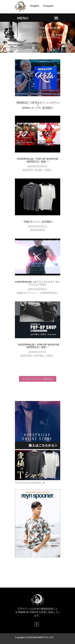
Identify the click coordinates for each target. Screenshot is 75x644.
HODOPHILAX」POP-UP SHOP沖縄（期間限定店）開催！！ (37, 160)
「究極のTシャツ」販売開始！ (38, 222)
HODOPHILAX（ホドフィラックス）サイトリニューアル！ (37, 283)
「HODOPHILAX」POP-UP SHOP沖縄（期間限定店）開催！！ (37, 346)
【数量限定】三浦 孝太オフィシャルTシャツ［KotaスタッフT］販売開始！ (38, 105)
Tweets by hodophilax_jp (30, 483)
